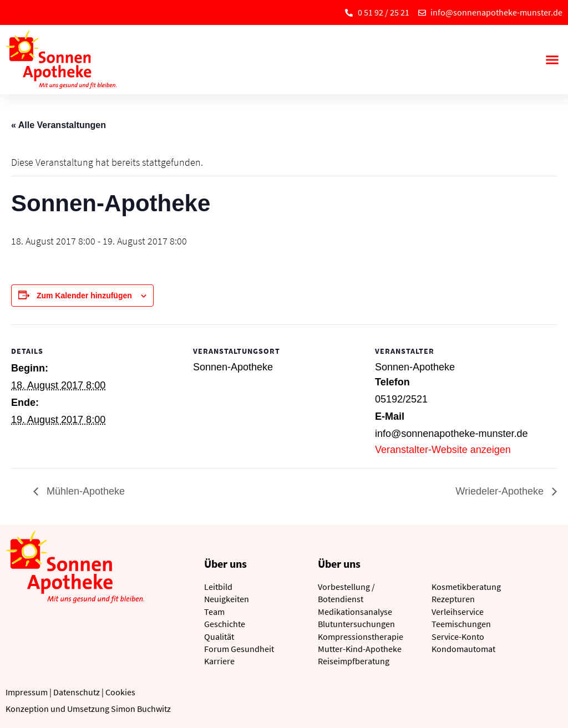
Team (214, 612)
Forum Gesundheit (239, 649)
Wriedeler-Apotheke (501, 491)
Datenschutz (77, 692)
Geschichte (225, 624)
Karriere (219, 661)
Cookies (120, 692)
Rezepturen (453, 599)
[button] (552, 60)
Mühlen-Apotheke (84, 491)
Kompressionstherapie (361, 637)
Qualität (219, 637)
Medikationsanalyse (355, 612)
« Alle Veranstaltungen (59, 125)
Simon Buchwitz (141, 709)
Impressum (27, 692)
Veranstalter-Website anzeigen (443, 450)
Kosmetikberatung (466, 587)
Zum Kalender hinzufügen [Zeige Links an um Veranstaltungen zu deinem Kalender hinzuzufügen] (84, 296)
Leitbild (218, 587)
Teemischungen (461, 624)
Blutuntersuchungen (356, 624)
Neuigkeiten (227, 599)
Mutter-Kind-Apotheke (360, 649)
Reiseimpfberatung (354, 661)
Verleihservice (458, 612)
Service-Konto (458, 637)
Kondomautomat (463, 649)
